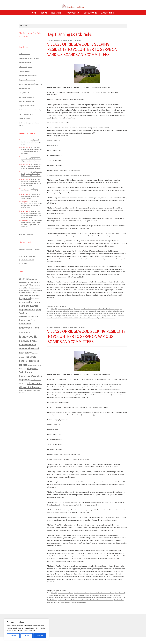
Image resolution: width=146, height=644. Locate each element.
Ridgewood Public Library (27, 80)
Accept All (40, 636)
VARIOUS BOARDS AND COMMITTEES (67, 318)
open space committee (61, 595)
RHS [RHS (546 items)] (39, 295)
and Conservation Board (65, 309)
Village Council (84, 318)
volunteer (83, 602)
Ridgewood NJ (83, 313)
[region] (26, 629)
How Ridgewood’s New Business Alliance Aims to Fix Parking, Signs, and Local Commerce (32, 224)
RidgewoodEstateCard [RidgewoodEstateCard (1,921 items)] (28, 316)
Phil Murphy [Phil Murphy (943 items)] (34, 295)
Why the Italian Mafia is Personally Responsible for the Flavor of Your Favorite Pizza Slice (31, 150)
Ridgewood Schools (25, 62)
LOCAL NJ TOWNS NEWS (29, 256)
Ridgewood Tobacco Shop (27, 106)
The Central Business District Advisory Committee (73, 600)
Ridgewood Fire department (28, 75)
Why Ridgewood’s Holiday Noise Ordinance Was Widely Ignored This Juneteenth (31, 166)
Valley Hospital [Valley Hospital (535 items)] (23, 384)
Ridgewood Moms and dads (69, 313)
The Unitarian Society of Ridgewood (31, 84)
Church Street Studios (26, 114)
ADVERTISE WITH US (28, 260)
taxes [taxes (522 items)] (32, 380)
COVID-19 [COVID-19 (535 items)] (21, 288)
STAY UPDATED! (73, 13)
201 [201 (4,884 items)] (21, 279)
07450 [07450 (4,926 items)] (26, 279)
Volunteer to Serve (109, 318)
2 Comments (77, 40)
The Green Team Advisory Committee (102, 316)
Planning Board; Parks (62, 311)
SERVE (119, 598)
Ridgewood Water (111, 598)
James (70, 40)
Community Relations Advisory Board (86, 309)
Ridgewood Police (25, 71)
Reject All (27, 636)
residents (96, 311)
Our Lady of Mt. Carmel (26, 97)
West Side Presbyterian (26, 101)
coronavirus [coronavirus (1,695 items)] (36, 285)
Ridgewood (104, 311)
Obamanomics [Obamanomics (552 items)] (36, 293)
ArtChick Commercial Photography (30, 110)
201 (56, 309)
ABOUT (44, 13)
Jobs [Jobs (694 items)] (21, 293)
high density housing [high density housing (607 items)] (37, 290)
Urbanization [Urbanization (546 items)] (37, 380)
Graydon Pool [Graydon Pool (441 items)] (27, 291)
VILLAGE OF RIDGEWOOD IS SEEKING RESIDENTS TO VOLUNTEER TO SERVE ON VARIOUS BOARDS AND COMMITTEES (82, 49)
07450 (52, 309)
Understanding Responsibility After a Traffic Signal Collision (31, 196)
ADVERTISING (108, 13)
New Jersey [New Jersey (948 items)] (26, 293)
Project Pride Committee (77, 311)
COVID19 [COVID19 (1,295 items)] (27, 288)
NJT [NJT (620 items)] (31, 293)
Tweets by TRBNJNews (26, 234)
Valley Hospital (24, 93)
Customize (13, 636)
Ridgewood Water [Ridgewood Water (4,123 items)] (28, 376)
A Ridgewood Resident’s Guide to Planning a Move (31, 142)
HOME (34, 13)
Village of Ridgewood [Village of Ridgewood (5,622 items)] (30, 387)
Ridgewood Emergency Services (29, 58)
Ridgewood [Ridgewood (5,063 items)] (25, 298)
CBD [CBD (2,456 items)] (29, 285)
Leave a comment (79, 327)
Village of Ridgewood (96, 318)
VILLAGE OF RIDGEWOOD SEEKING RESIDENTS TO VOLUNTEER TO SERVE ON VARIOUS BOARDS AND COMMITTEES (86, 336)
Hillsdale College (24, 119)
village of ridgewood (60, 306)
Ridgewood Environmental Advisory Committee (62, 598)
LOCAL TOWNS (90, 13)
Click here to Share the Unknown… (30, 249)
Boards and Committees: (82, 593)
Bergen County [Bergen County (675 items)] (34, 279)
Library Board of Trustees (106, 309)
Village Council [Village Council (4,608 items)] (35, 383)
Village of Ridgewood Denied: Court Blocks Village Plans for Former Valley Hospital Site (32, 205)
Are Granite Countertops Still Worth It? (30, 190)
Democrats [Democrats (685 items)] (34, 288)
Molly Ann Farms (24, 54)
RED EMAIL (56, 13)
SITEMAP (24, 263)
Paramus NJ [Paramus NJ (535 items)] (22, 295)
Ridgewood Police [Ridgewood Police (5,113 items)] (28, 341)
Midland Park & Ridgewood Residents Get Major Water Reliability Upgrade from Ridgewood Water (31, 182)
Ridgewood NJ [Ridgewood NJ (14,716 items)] (28, 336)
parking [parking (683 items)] (28, 295)
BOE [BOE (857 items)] (26, 285)
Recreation (89, 311)
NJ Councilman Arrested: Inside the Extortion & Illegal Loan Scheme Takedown (31, 159)
